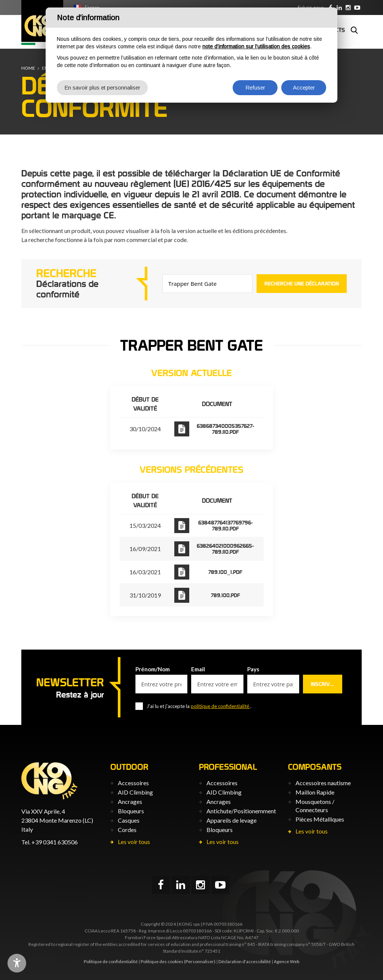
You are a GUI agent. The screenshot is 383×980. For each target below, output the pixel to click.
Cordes (127, 830)
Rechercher (354, 30)
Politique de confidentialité (111, 961)
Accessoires (133, 783)
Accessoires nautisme (323, 783)
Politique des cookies (162, 961)
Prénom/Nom (153, 669)
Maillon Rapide (315, 792)
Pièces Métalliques (320, 819)
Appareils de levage (232, 820)
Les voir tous (134, 842)
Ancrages (130, 801)
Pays (253, 669)
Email (198, 669)
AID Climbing (135, 792)
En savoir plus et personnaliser (102, 87)
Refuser (255, 87)
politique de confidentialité (220, 706)
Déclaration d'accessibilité (245, 961)
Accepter (304, 87)
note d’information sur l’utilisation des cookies (256, 46)
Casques (129, 820)
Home (28, 68)
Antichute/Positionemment (241, 811)
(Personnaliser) (200, 961)
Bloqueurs (131, 811)
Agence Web (287, 961)
